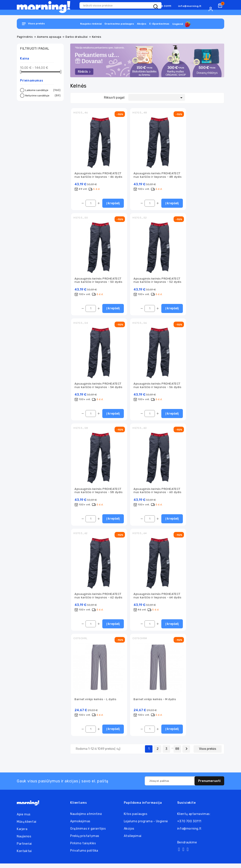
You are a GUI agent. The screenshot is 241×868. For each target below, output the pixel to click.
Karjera (22, 834)
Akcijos (142, 24)
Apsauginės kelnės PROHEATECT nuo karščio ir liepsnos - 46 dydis (98, 175)
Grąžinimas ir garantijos (88, 833)
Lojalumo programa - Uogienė (146, 826)
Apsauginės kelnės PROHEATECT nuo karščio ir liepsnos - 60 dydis (157, 493)
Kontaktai (24, 856)
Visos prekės (208, 753)
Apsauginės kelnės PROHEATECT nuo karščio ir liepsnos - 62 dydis (98, 599)
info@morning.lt (190, 6)
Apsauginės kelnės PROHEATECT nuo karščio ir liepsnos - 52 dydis (157, 281)
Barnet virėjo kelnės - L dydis (95, 703)
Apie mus (24, 819)
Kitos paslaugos (136, 818)
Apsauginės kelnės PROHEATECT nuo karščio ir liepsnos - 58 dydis (99, 493)
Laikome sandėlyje (42, 90)
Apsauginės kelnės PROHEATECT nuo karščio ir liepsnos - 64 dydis (157, 599)
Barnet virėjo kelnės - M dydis (155, 703)
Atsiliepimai (133, 840)
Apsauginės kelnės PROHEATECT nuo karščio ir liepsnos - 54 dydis (98, 387)
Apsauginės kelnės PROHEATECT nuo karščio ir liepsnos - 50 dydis (98, 281)
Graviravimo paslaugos (119, 24)
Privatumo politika (84, 855)
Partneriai (24, 848)
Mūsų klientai (27, 826)
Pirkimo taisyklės (83, 848)
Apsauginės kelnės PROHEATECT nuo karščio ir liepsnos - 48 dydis (158, 175)
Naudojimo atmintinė (86, 818)
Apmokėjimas (80, 826)
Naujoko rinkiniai (91, 24)
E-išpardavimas (159, 24)
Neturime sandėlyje (42, 96)
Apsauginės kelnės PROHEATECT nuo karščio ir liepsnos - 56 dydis (157, 387)
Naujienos (24, 841)
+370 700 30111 (189, 826)
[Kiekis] (91, 204)
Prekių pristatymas (85, 840)
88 (177, 753)
